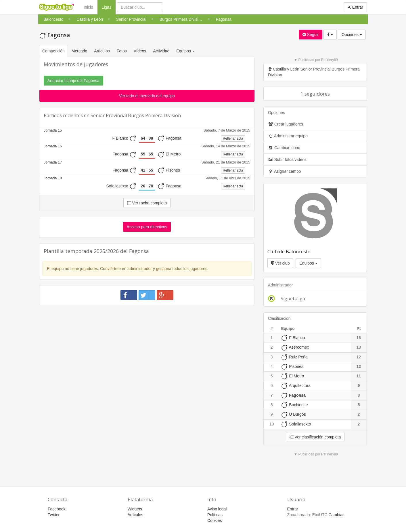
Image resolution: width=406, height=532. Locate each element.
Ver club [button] (280, 263)
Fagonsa (54, 35)
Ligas (109, 7)
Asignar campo (285, 171)
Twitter (54, 515)
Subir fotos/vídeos (287, 159)
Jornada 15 (53, 130)
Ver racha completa (147, 203)
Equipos (308, 263)
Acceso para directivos (147, 227)
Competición (53, 51)
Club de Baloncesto (289, 251)
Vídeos (140, 51)
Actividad (161, 51)
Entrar (355, 7)
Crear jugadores (286, 124)
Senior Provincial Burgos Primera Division (136, 115)
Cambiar (336, 515)
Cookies (215, 520)
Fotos (122, 51)
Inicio (88, 7)
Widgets (135, 509)
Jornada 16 (53, 146)
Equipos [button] (186, 51)
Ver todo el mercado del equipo (147, 96)
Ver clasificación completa (315, 437)
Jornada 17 (53, 162)
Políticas (215, 515)
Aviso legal (217, 509)
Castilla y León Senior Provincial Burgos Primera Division (314, 72)
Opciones (352, 35)
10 (272, 424)
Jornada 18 (53, 178)
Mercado (79, 51)
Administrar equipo (288, 136)
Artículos (102, 51)
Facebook (57, 509)
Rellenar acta (233, 138)
